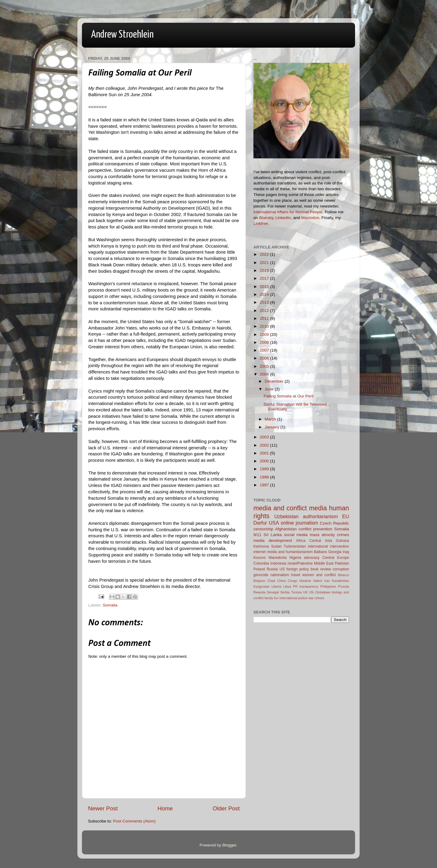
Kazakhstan (340, 581)
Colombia (261, 563)
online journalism (299, 523)
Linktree (261, 223)
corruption (341, 569)
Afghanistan (286, 529)
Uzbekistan (286, 516)
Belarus (343, 575)
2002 (265, 445)
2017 (265, 278)
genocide (261, 575)
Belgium (259, 581)
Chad (271, 581)
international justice (293, 598)
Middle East (324, 563)
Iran (327, 581)
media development (273, 540)
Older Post (226, 808)
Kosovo (260, 558)
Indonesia (278, 563)
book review (321, 569)
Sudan (276, 546)
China (281, 581)
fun (276, 598)
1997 (265, 485)
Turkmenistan (295, 546)
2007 (265, 350)
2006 (265, 358)
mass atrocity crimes (329, 535)
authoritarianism (320, 516)
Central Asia (321, 541)
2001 (265, 453)
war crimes (316, 598)
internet (260, 552)
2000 (265, 461)
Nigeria (295, 558)
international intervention (328, 546)
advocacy (312, 558)
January (273, 427)
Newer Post (103, 808)
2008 (265, 342)
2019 (265, 270)
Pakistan (342, 563)
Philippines (328, 586)
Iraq (346, 552)
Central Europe (336, 558)
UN (311, 592)
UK (305, 592)
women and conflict (319, 575)
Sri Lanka (273, 535)
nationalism (280, 575)
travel (296, 575)
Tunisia (296, 592)
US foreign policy (294, 569)
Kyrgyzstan (261, 586)
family (269, 598)
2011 (265, 318)
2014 (265, 294)
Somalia (110, 605)
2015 (265, 287)
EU (346, 516)
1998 (265, 477)
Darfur (260, 523)
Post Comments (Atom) (134, 821)
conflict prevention (315, 529)
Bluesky (266, 218)
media (318, 508)
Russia (272, 569)
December (275, 381)
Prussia (344, 586)
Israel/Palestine (300, 563)
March (271, 419)
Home (165, 808)
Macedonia (278, 558)
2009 (265, 334)
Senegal (273, 592)
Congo (293, 581)
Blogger (229, 845)
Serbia (285, 592)
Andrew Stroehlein (122, 35)
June (270, 389)
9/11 (257, 535)
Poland (259, 569)
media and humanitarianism (290, 552)
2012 (265, 311)
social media (296, 535)
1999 (265, 469)
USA (274, 523)
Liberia (276, 586)
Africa (301, 541)
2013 (265, 302)
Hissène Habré (311, 581)
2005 (265, 366)
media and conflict (280, 508)
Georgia (335, 552)
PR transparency (306, 586)
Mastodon (310, 218)
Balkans (320, 552)
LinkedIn (283, 218)
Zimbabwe (323, 592)
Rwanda (259, 592)
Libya (287, 586)
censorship (263, 529)
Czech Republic (334, 523)
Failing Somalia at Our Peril (289, 396)
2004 (265, 374)
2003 (265, 437)
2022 (265, 254)
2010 (265, 326)
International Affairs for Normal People (288, 212)
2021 (265, 263)
